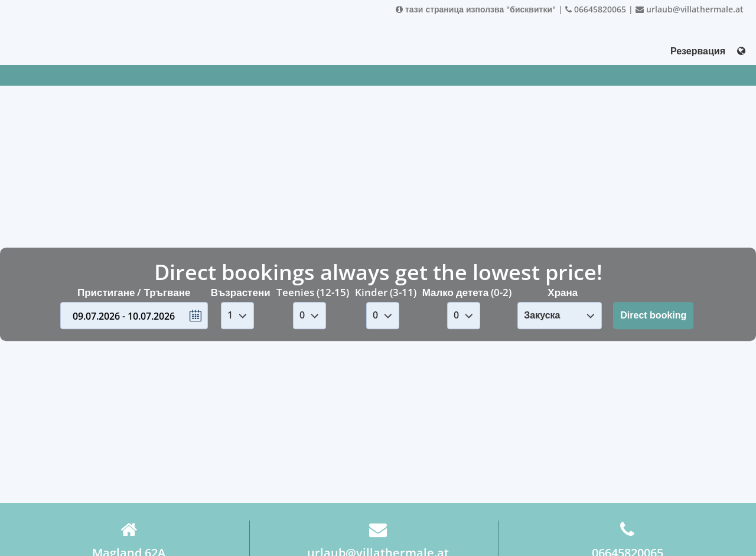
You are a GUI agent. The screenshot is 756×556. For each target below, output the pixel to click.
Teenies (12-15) (313, 292)
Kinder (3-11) (386, 292)
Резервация (698, 51)
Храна (563, 292)
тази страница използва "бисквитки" (476, 9)
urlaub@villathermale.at (690, 9)
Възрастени (241, 292)
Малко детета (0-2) (467, 292)
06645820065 (596, 9)
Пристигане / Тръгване (134, 292)
